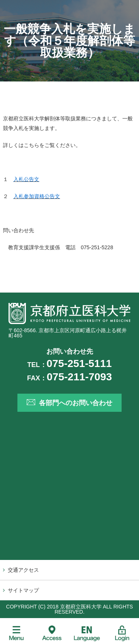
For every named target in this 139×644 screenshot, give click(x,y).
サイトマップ (23, 590)
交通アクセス (23, 570)
